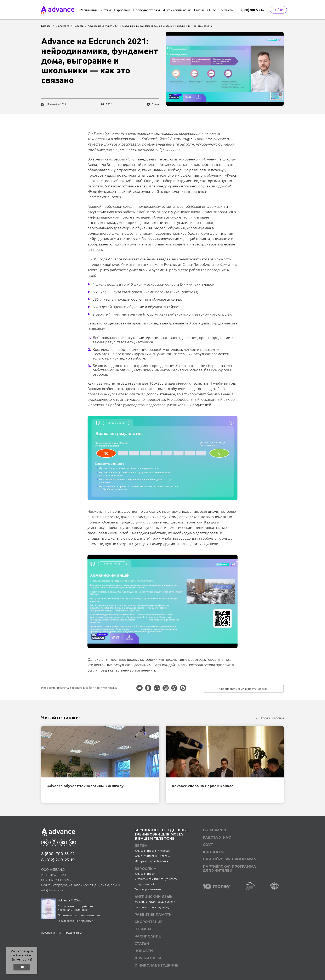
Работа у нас (217, 837)
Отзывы (143, 929)
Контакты (226, 10)
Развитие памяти (153, 915)
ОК (22, 967)
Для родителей (144, 884)
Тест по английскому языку (152, 907)
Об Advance (215, 830)
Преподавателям (147, 10)
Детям (106, 10)
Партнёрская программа (230, 859)
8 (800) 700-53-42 (58, 854)
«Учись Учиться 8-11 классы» (153, 856)
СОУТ (208, 845)
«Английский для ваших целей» (155, 902)
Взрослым (122, 10)
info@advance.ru (53, 890)
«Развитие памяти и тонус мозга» (156, 879)
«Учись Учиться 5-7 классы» (152, 851)
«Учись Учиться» (145, 874)
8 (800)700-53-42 (252, 10)
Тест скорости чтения (148, 889)
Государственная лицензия (75, 921)
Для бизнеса (148, 958)
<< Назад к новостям (270, 718)
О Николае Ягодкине (156, 965)
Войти (278, 10)
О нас (211, 10)
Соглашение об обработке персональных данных (75, 908)
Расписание (89, 10)
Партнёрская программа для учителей (230, 869)
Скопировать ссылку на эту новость (243, 689)
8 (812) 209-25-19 (58, 860)
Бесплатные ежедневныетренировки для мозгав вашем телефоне (162, 834)
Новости (144, 951)
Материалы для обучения (151, 861)
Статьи (199, 10)
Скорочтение (149, 922)
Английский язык (177, 10)
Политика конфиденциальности (79, 915)
